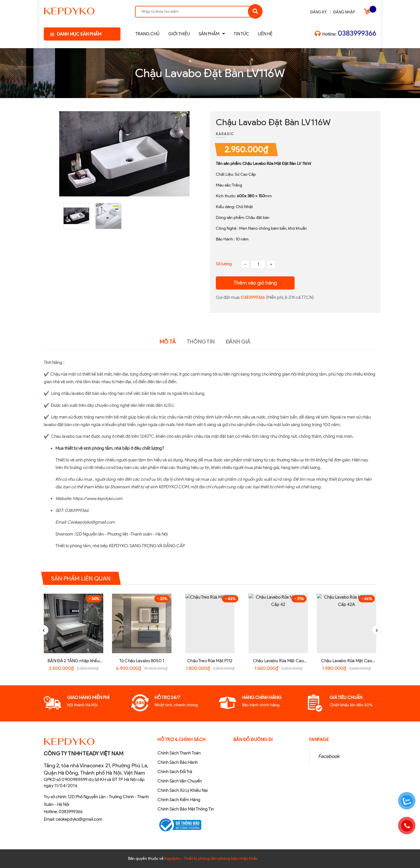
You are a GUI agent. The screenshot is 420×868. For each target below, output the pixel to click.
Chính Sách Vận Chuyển (180, 781)
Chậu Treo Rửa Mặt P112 (210, 661)
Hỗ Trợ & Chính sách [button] (182, 740)
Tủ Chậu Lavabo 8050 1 (142, 661)
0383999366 (357, 33)
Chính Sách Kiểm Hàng (179, 800)
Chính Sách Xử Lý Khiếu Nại (183, 790)
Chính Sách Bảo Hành (178, 762)
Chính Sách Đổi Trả (175, 772)
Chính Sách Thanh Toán (179, 753)
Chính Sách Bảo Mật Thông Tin (186, 809)
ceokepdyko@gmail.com (79, 819)
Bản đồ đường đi (253, 740)
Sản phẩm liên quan (81, 578)
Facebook (329, 756)
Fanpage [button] (319, 740)
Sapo (287, 859)
